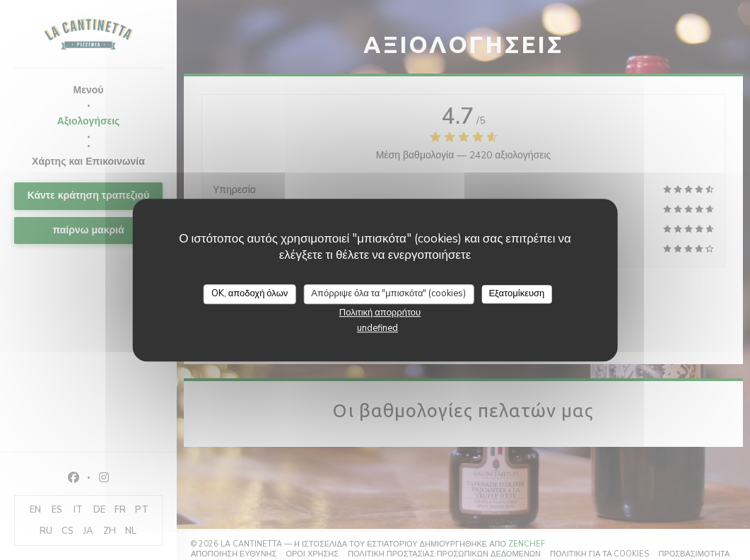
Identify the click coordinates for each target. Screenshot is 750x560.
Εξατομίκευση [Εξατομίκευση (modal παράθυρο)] (516, 293)
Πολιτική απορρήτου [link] (380, 313)
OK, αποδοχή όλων (250, 293)
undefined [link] (377, 328)
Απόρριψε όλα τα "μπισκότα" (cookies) (388, 293)
